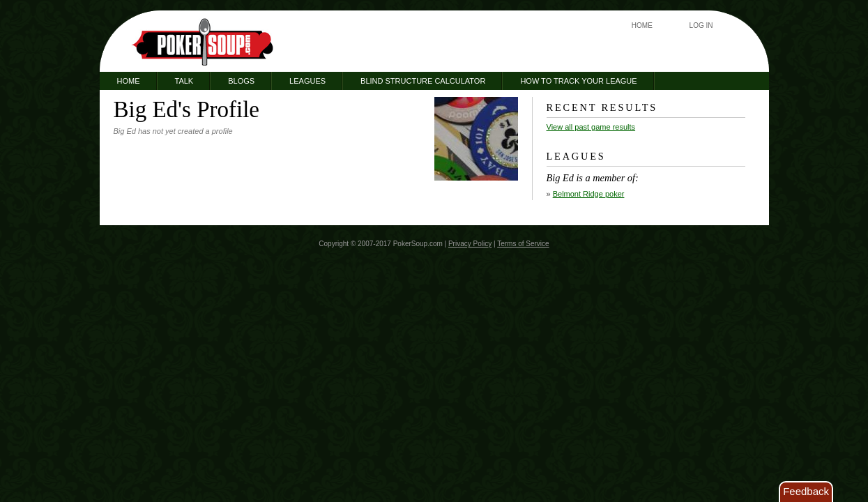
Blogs (241, 81)
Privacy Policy (470, 244)
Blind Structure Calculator (423, 81)
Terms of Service (523, 244)
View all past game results (591, 127)
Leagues (307, 81)
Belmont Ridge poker (589, 194)
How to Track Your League (578, 81)
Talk (184, 81)
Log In (701, 25)
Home (642, 25)
